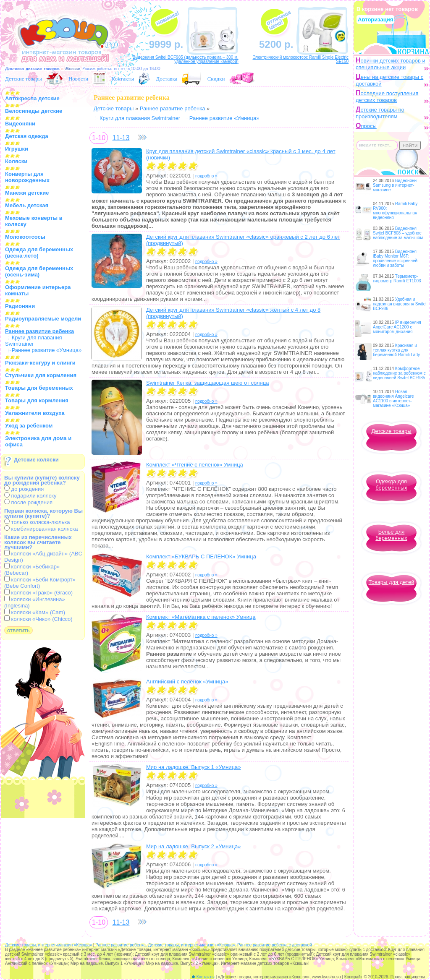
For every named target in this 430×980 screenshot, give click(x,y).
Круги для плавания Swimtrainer (34, 341)
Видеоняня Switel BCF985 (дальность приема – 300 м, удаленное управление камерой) (186, 59)
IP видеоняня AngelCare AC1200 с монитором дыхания (397, 327)
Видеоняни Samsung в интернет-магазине (395, 185)
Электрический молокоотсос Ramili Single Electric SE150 (300, 59)
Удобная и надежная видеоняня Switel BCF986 (400, 304)
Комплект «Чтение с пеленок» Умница (195, 465)
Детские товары (24, 79)
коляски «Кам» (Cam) (35, 612)
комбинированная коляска (41, 529)
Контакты (123, 79)
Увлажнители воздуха (35, 413)
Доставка (166, 79)
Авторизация (375, 20)
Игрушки (17, 149)
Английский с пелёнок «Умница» (187, 682)
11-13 (121, 138)
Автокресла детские (32, 98)
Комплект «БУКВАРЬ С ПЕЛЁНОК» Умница (201, 556)
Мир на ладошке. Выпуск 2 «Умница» (194, 846)
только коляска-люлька (37, 522)
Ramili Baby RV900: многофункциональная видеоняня (395, 211)
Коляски (16, 161)
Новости (78, 79)
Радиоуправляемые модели (43, 319)
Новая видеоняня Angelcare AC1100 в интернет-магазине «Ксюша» (393, 399)
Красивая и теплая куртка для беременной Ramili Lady (396, 350)
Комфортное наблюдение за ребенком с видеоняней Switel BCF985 (399, 373)
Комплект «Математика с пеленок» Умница (201, 617)
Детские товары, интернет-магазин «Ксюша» (49, 945)
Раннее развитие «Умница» (47, 350)
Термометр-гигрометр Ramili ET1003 (397, 279)
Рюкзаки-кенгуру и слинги (40, 363)
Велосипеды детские (34, 111)
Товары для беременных (39, 388)
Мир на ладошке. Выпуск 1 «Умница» (194, 767)
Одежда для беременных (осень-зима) (39, 271)
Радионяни (20, 306)
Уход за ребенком (29, 426)
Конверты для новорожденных (27, 177)
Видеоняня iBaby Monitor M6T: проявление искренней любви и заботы (395, 258)
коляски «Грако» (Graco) (38, 593)
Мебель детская (27, 205)
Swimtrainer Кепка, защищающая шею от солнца (207, 383)
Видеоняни (20, 124)
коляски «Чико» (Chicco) (38, 619)
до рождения (24, 489)
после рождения (28, 502)
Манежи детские (27, 193)
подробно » (206, 176)
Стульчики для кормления (41, 375)
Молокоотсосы (25, 237)
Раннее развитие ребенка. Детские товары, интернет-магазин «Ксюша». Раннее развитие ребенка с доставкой (204, 945)
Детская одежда (27, 136)
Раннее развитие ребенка (173, 108)
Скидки (216, 79)
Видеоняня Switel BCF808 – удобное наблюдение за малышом (398, 233)
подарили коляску (30, 496)
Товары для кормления (37, 400)
